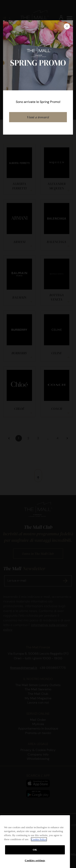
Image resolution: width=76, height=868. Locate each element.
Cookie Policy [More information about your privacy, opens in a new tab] (39, 845)
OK (35, 856)
